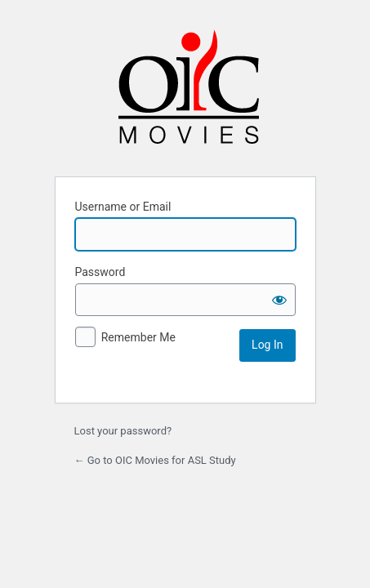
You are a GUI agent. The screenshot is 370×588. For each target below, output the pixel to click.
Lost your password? (123, 431)
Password (100, 272)
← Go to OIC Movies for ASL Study (155, 460)
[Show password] (279, 300)
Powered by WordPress (189, 93)
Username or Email (123, 207)
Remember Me (138, 337)
